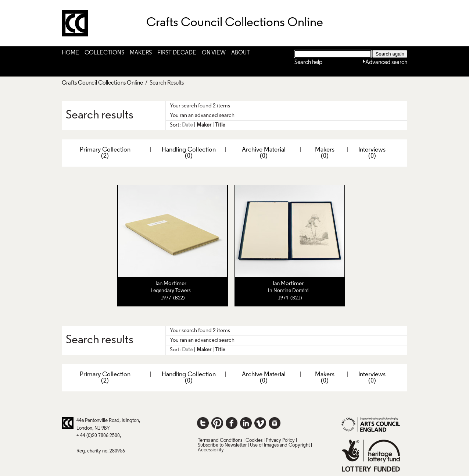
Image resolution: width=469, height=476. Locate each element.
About (241, 53)
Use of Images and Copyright (280, 445)
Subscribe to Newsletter (222, 445)
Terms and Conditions (220, 441)
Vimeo (260, 423)
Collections (104, 53)
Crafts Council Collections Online (102, 83)
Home (70, 53)
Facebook (232, 423)
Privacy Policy (280, 441)
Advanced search (386, 63)
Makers (141, 53)
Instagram (275, 423)
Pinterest (217, 423)
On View (214, 53)
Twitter (203, 423)
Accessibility (211, 450)
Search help (308, 63)
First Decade (177, 53)
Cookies (254, 441)
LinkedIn (246, 423)
